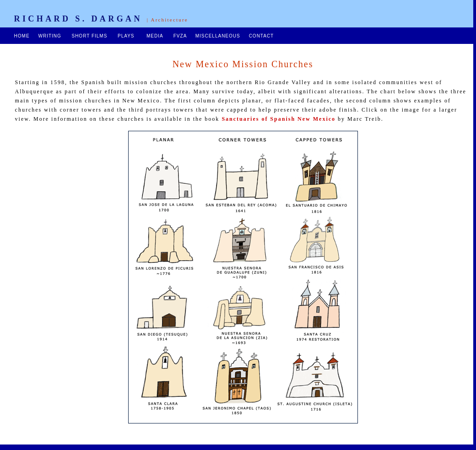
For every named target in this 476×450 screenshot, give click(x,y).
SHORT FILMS (89, 36)
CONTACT (261, 36)
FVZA (180, 36)
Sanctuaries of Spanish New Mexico (279, 119)
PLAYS (126, 36)
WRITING (49, 36)
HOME (22, 36)
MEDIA (155, 36)
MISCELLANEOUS (218, 36)
